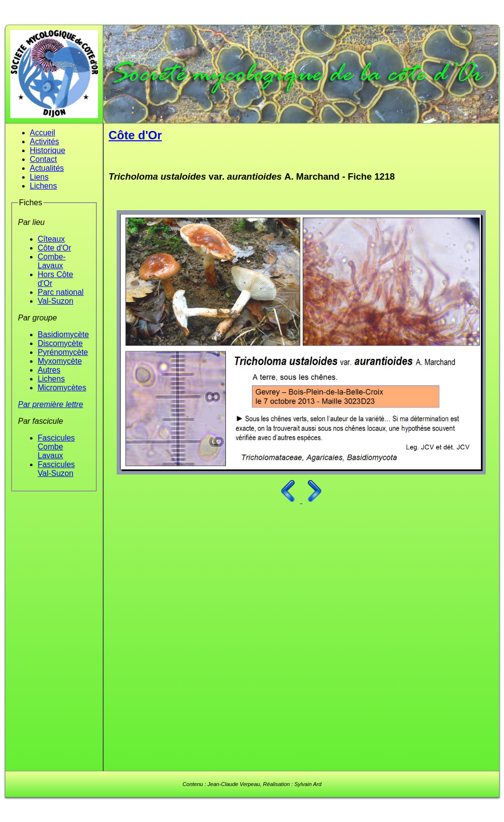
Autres (49, 370)
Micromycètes (62, 388)
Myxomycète (60, 361)
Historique (48, 150)
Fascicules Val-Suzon (57, 469)
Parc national (61, 292)
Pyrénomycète (63, 352)
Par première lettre (51, 404)
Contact (44, 159)
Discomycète (61, 343)
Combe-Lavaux (52, 261)
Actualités (47, 168)
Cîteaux (51, 239)
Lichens (44, 186)
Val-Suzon (56, 301)
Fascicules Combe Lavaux (57, 447)
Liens (39, 177)
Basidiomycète (63, 334)
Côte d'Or (55, 248)
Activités (45, 142)
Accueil (43, 133)
